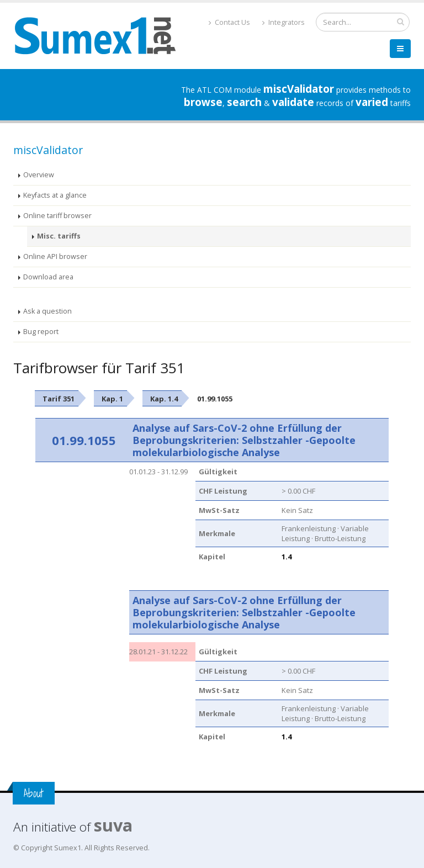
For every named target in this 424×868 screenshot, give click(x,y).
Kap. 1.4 (164, 399)
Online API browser (55, 256)
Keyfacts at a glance (55, 195)
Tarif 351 (59, 399)
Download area (48, 277)
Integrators (283, 22)
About (34, 793)
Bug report (41, 332)
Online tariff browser (57, 216)
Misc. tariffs (59, 236)
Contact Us (229, 22)
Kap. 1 (112, 399)
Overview (39, 175)
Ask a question (47, 311)
